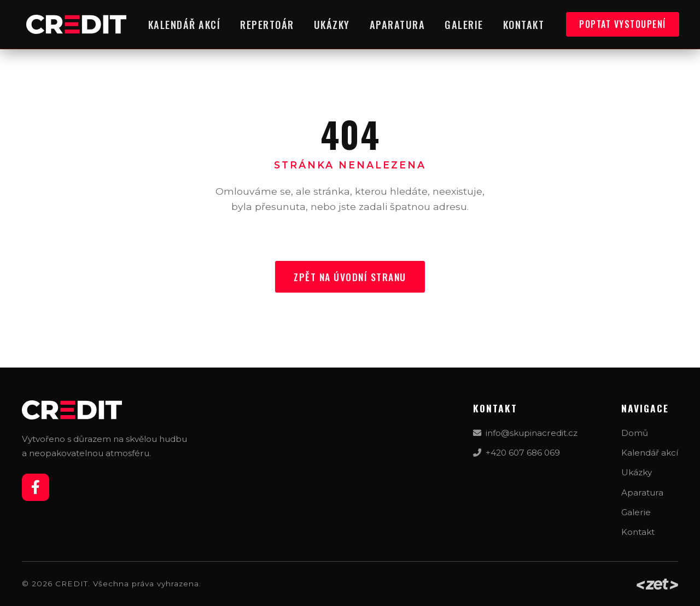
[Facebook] (36, 487)
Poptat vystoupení (623, 24)
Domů (635, 433)
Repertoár (267, 24)
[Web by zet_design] (657, 584)
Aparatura (398, 24)
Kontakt (524, 24)
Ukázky (332, 24)
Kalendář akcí (185, 24)
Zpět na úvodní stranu (350, 277)
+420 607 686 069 (517, 453)
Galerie (464, 24)
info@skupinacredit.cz (525, 433)
